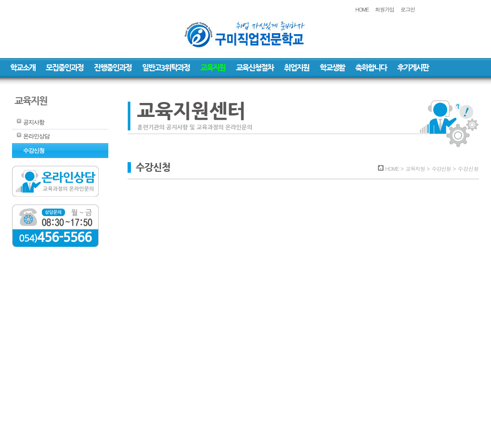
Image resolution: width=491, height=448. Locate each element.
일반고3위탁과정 (166, 68)
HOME (362, 9)
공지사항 (34, 122)
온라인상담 (36, 136)
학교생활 (332, 68)
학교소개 (23, 68)
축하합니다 (371, 68)
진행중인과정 (113, 68)
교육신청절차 (255, 68)
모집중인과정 (65, 68)
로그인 (408, 9)
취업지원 (297, 68)
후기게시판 (413, 68)
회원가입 (385, 9)
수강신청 (34, 151)
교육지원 (213, 68)
